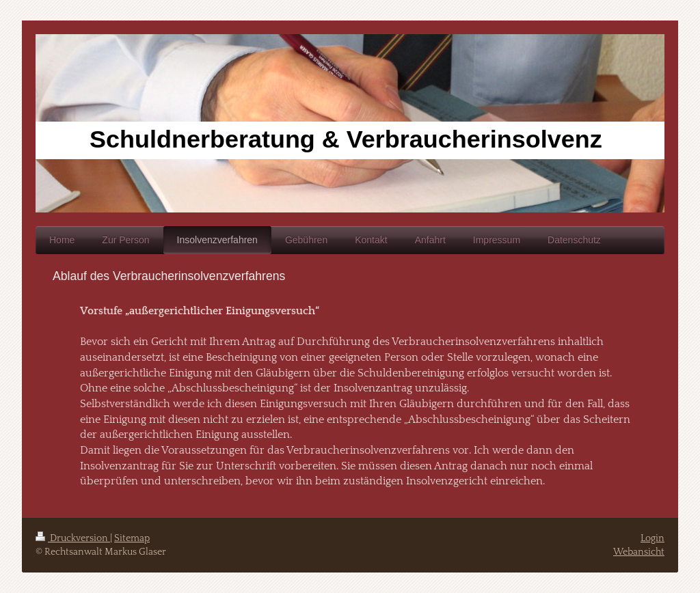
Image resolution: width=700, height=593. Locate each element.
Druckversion (73, 538)
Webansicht (639, 552)
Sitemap (132, 538)
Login (652, 538)
